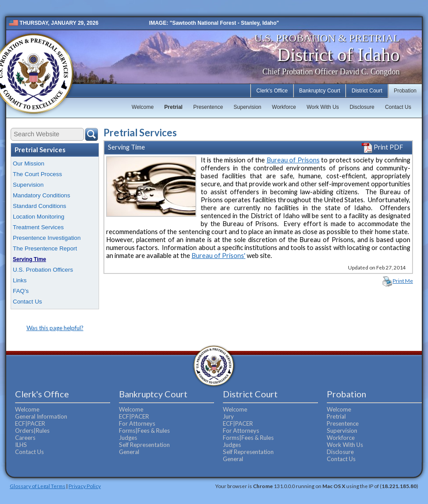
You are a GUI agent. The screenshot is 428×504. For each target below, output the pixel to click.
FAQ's (21, 291)
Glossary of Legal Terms (38, 486)
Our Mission (29, 164)
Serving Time (29, 259)
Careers (25, 438)
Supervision (247, 107)
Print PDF (382, 147)
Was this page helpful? (55, 328)
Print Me (403, 281)
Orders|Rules (32, 431)
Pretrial (174, 107)
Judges (128, 438)
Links (20, 280)
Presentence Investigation (47, 238)
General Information (41, 416)
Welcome (143, 107)
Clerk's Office (272, 91)
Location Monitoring (38, 217)
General (129, 452)
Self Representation (144, 445)
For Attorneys (137, 423)
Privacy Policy (85, 486)
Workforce (284, 107)
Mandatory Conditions (42, 195)
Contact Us (398, 107)
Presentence (208, 107)
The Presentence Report (45, 248)
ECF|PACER (30, 423)
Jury (228, 416)
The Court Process (37, 174)
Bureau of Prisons (293, 160)
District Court (367, 91)
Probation (405, 91)
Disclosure (362, 107)
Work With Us (323, 107)
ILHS (21, 445)
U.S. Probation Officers (43, 270)
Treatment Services (38, 227)
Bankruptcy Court (320, 91)
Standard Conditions (40, 206)
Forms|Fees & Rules (144, 431)
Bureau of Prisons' (218, 256)
